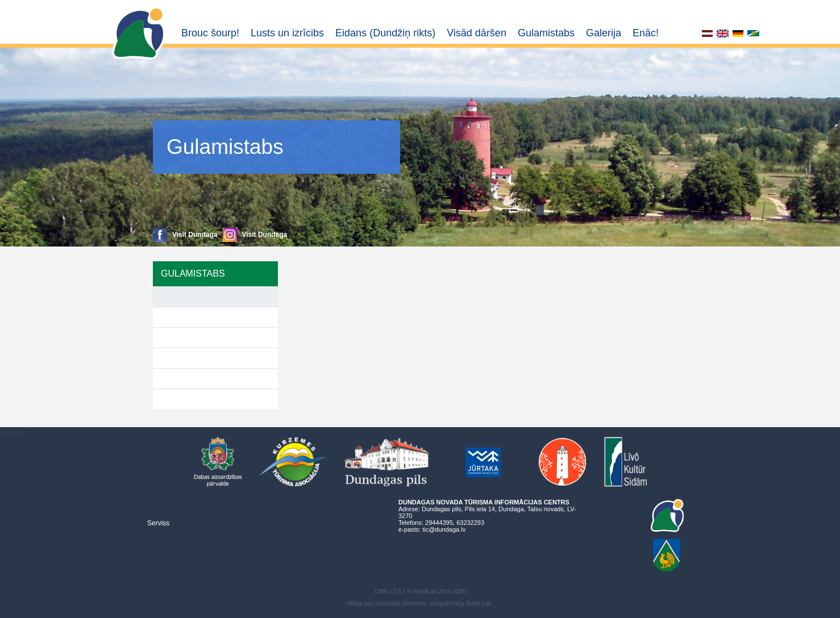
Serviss (158, 523)
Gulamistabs (546, 33)
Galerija (604, 33)
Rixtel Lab (479, 604)
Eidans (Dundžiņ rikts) (385, 33)
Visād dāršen (477, 33)
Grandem (414, 604)
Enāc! (646, 33)
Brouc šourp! (210, 33)
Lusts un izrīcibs (287, 33)
